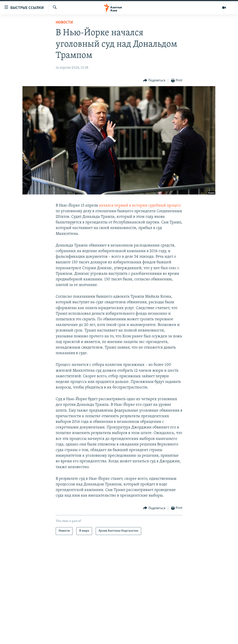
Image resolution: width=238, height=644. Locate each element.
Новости (64, 23)
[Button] (154, 81)
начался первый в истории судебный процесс (140, 206)
